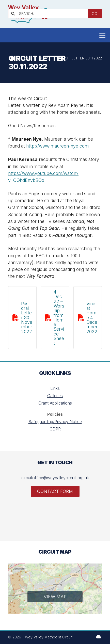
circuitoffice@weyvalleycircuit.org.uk (55, 478)
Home (27, 58)
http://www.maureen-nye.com (57, 146)
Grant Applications (55, 403)
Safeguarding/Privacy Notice (55, 422)
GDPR (55, 429)
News (44, 58)
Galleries (55, 396)
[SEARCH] (50, 14)
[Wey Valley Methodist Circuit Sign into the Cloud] (99, 637)
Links (55, 388)
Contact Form (55, 491)
